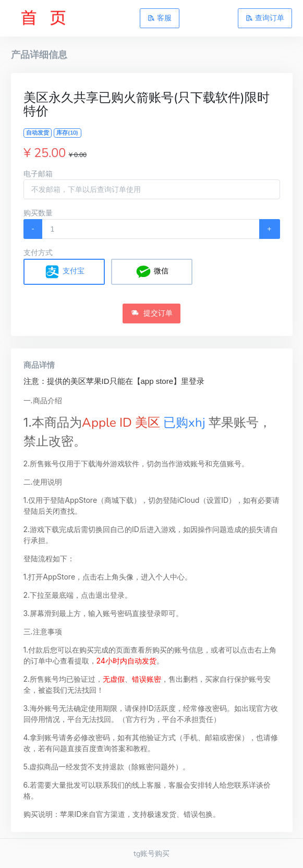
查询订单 (265, 18)
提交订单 (152, 313)
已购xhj (184, 423)
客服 (160, 18)
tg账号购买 (151, 853)
